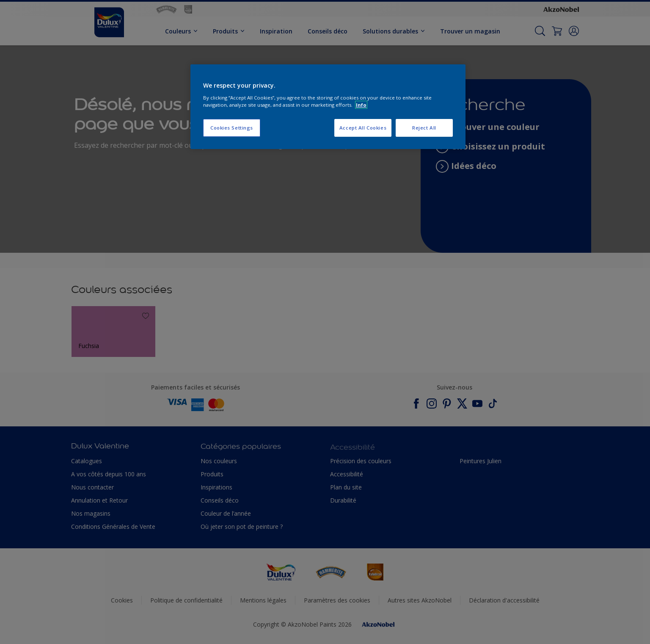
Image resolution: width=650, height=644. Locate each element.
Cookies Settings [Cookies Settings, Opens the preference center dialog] (232, 128)
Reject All (424, 128)
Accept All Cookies (363, 128)
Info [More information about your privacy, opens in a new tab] (361, 105)
